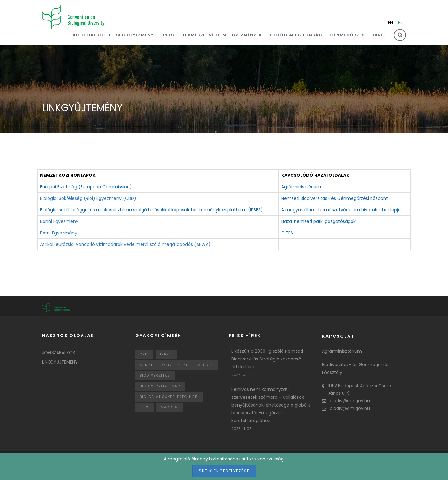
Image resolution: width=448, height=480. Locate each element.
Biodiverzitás (155, 376)
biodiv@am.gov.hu (346, 401)
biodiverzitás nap (160, 386)
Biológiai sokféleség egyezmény (112, 35)
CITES (287, 233)
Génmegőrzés (348, 35)
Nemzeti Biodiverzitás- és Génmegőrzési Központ (335, 198)
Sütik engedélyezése (224, 471)
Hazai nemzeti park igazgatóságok (318, 221)
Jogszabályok (59, 353)
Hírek (380, 35)
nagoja (169, 407)
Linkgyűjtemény (60, 362)
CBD (144, 354)
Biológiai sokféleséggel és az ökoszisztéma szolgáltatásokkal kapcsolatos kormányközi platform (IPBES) (152, 210)
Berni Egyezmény (59, 233)
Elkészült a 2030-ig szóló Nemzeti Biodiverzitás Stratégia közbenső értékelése (267, 359)
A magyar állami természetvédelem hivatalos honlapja (341, 210)
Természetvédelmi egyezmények (222, 35)
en (390, 23)
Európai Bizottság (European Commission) (86, 187)
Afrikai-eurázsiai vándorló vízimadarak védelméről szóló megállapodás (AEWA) (125, 244)
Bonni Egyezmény (59, 221)
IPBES (168, 35)
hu (401, 23)
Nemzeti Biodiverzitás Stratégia (176, 365)
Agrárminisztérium (301, 187)
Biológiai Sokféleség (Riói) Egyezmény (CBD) (88, 198)
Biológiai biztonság (296, 35)
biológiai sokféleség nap (169, 397)
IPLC (144, 407)
